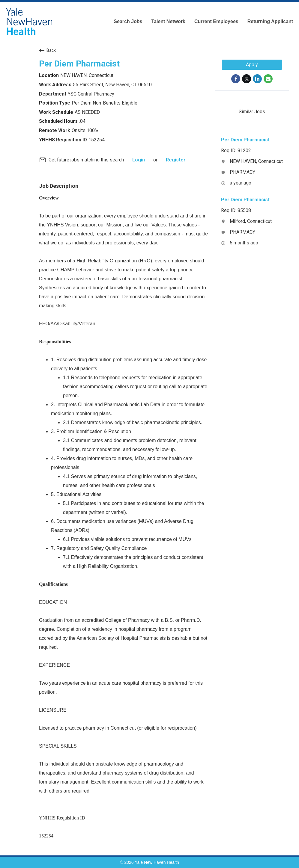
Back (47, 50)
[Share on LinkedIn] (257, 79)
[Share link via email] (268, 79)
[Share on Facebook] (236, 79)
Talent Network (168, 21)
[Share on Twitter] (247, 79)
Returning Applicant (270, 21)
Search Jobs (128, 21)
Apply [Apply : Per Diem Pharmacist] (252, 65)
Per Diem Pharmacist (79, 64)
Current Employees (216, 21)
